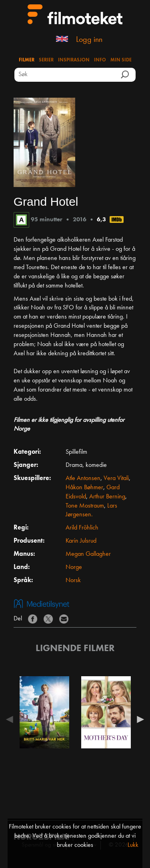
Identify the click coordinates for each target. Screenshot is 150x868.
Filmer (27, 60)
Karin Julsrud (81, 541)
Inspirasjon (74, 60)
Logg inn (89, 40)
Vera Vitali (116, 478)
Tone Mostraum (85, 506)
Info (100, 60)
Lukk (133, 845)
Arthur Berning (107, 497)
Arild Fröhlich (82, 528)
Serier (46, 60)
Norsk (73, 581)
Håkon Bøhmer (84, 488)
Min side (121, 60)
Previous (12, 719)
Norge (74, 567)
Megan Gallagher (88, 554)
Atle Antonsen (83, 478)
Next (138, 719)
